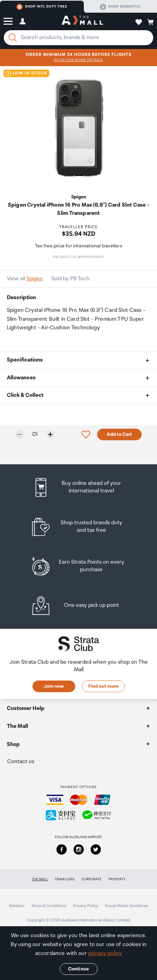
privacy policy (105, 953)
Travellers (65, 879)
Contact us (21, 762)
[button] (8, 21)
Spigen (35, 279)
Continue (78, 969)
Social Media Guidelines (127, 906)
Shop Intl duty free (42, 7)
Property (117, 879)
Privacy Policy (86, 906)
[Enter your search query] (78, 38)
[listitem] (78, 487)
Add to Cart (119, 434)
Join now (54, 686)
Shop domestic (120, 7)
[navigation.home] (82, 21)
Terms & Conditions (49, 906)
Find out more (103, 686)
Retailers (17, 906)
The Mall (40, 879)
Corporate (91, 879)
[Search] (13, 38)
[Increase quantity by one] (50, 434)
